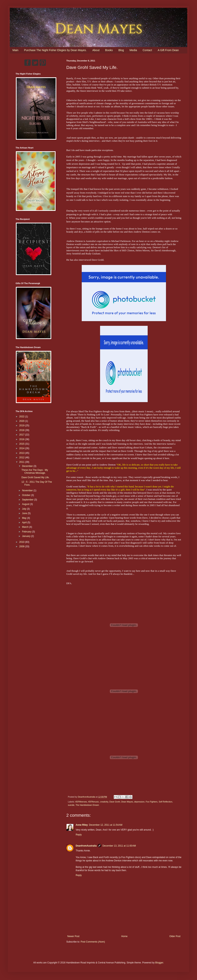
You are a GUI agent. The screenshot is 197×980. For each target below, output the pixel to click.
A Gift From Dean (168, 50)
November (28, 490)
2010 (22, 542)
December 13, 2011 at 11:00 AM (119, 846)
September (28, 500)
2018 (22, 430)
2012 (22, 458)
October (27, 495)
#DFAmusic (94, 802)
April (25, 522)
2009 (22, 546)
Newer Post (73, 936)
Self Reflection (166, 802)
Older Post (175, 936)
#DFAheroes (81, 802)
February (27, 532)
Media (133, 50)
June (25, 513)
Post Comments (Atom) (93, 942)
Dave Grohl (115, 802)
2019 (22, 426)
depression (139, 802)
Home (124, 936)
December (28, 466)
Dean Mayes (127, 802)
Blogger (159, 963)
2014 (22, 448)
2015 (22, 444)
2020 (22, 421)
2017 (22, 435)
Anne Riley (82, 825)
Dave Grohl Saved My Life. (35, 477)
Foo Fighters (152, 802)
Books (109, 50)
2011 (22, 462)
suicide (71, 805)
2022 (22, 417)
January (27, 536)
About (96, 50)
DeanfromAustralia (86, 846)
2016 (22, 439)
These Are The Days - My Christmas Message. (35, 471)
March (26, 527)
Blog (121, 50)
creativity (104, 802)
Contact (147, 50)
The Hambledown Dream (87, 805)
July (24, 509)
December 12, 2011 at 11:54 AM (106, 825)
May (25, 518)
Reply (79, 835)
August (26, 504)
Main (15, 50)
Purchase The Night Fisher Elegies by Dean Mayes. (55, 50)
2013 (22, 453)
